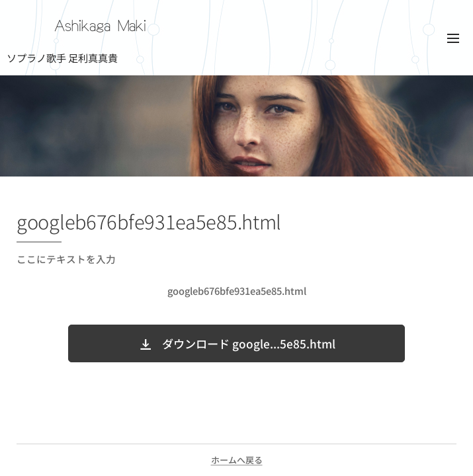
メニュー (453, 38)
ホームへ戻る (237, 460)
